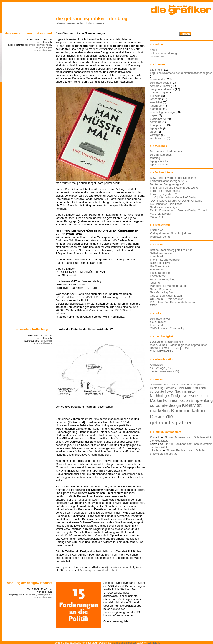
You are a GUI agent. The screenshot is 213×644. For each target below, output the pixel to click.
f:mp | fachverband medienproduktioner (174, 188)
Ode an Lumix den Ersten (166, 296)
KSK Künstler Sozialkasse (166, 204)
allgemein (30, 45)
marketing (156, 109)
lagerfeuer (156, 106)
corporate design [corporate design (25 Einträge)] (166, 405)
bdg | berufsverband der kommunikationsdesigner (181, 73)
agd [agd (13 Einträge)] (202, 385)
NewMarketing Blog (162, 292)
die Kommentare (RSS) (165, 371)
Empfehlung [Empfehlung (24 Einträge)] (202, 400)
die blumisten (158, 322)
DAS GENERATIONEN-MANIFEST (78, 297)
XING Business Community (167, 328)
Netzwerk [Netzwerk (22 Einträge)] (191, 396)
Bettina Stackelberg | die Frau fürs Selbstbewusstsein (171, 252)
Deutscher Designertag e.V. (167, 184)
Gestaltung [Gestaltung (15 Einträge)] (157, 388)
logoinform (156, 283)
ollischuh (155, 450)
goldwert (155, 96)
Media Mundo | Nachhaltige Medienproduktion (179, 345)
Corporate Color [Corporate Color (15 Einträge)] (174, 388)
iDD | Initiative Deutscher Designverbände (176, 201)
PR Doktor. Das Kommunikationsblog (173, 302)
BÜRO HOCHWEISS (163, 263)
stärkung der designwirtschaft (29, 583)
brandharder (158, 256)
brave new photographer (165, 260)
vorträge (155, 135)
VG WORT (157, 217)
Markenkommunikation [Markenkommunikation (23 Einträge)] (170, 400)
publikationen (158, 119)
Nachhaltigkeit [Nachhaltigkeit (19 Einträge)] (185, 391)
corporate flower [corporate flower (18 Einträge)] (162, 391)
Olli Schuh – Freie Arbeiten (167, 299)
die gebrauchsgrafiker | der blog (92, 19)
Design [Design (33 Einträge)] (158, 417)
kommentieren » (43, 50)
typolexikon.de (159, 164)
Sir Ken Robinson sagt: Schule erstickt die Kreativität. (177, 452)
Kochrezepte (158, 276)
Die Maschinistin (160, 266)
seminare (156, 122)
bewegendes (44, 45)
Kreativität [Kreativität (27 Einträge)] (192, 405)
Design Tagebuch (161, 155)
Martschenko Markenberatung (169, 286)
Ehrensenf (156, 325)
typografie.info (159, 161)
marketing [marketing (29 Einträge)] (160, 411)
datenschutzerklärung (163, 53)
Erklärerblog (158, 269)
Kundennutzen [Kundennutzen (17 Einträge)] (195, 388)
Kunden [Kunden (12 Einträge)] (165, 385)
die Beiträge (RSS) (162, 368)
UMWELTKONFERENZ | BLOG (170, 348)
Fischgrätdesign (160, 273)
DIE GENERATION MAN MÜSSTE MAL (28, 33)
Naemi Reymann (160, 289)
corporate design (161, 83)
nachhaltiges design (162, 112)
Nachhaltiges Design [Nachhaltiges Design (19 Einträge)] (166, 396)
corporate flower (160, 86)
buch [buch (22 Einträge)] (203, 396)
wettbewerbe (158, 138)
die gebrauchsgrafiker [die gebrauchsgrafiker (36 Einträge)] (171, 420)
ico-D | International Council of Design (174, 197)
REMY (154, 305)
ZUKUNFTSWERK (162, 351)
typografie (156, 128)
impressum (157, 56)
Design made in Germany (166, 151)
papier (154, 115)
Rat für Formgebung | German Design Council (179, 210)
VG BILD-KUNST (161, 214)
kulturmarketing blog (163, 279)
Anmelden (156, 365)
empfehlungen (44, 47)
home (153, 50)
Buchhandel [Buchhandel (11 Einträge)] (155, 385)
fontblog (155, 158)
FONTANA (157, 230)
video (153, 132)
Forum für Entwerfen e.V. (166, 191)
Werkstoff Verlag (160, 237)
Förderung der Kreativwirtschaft (97, 570)
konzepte (156, 99)
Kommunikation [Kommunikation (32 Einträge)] (188, 411)
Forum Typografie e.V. (164, 194)
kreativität (156, 102)
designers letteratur (162, 89)
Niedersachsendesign (164, 207)
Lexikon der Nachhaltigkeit (166, 342)
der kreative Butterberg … (33, 329)
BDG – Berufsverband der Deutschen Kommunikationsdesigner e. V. (173, 179)
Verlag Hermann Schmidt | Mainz (171, 233)
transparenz (157, 125)
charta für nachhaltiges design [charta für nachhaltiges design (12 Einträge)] (185, 385)
